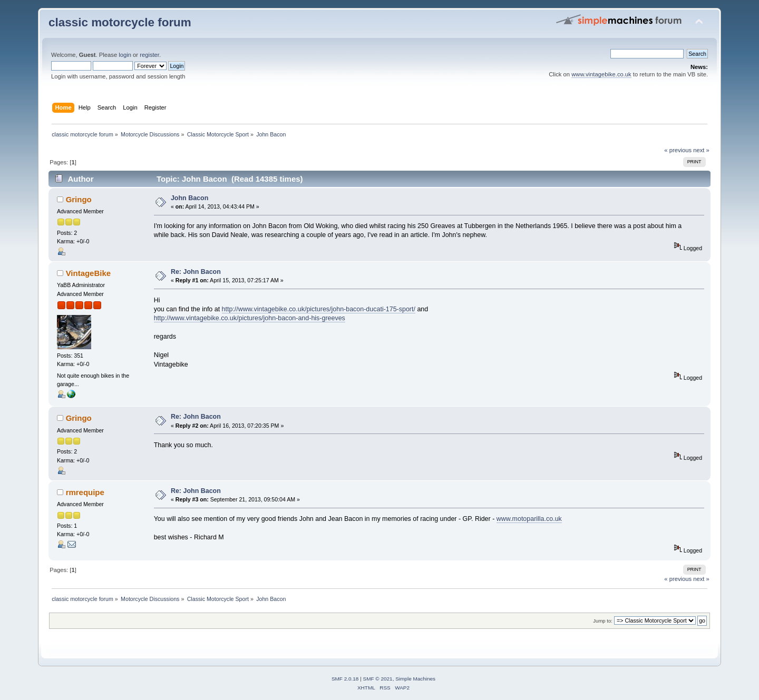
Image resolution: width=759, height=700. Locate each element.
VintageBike (88, 273)
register (149, 55)
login (125, 55)
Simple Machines (415, 679)
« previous (678, 150)
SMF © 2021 (378, 679)
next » (701, 150)
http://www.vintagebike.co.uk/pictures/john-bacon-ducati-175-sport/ (319, 309)
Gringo (79, 199)
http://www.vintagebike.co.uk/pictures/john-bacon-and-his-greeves (250, 318)
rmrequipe (85, 492)
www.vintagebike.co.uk (601, 74)
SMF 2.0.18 (345, 679)
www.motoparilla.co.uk (529, 519)
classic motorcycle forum (120, 22)
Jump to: (603, 621)
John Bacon (189, 198)
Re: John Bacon (196, 272)
